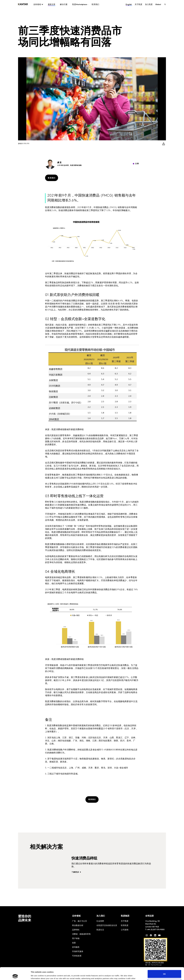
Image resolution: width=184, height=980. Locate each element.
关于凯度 (138, 5)
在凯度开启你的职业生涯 (107, 926)
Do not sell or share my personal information (164, 970)
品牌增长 (76, 930)
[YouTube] (155, 936)
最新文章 (52, 5)
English (129, 5)
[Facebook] (151, 936)
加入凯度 (149, 5)
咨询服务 (76, 947)
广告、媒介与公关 (80, 921)
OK (164, 962)
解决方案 (64, 5)
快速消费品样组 (84, 859)
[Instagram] (147, 936)
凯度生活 (100, 930)
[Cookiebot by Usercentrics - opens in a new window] (15, 975)
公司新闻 (125, 930)
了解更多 (75, 872)
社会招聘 (100, 921)
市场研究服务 (78, 952)
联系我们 (95, 5)
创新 (74, 943)
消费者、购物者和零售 (81, 934)
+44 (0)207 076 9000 (156, 930)
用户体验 (76, 939)
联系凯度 (125, 926)
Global (158, 5)
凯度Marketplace (80, 5)
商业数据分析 (78, 926)
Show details (36, 975)
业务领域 (37, 5)
